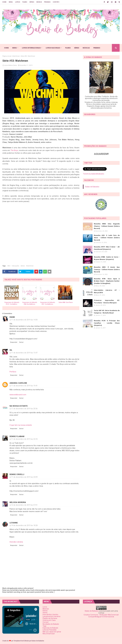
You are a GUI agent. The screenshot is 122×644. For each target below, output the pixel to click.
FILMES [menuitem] (68, 48)
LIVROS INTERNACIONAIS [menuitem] (31, 48)
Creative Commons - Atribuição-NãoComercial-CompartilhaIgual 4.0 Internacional (101, 616)
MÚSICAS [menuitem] (86, 48)
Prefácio (13, 372)
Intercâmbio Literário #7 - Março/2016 (107, 291)
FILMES (25, 2)
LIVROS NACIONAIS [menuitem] (53, 48)
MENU (11, 2)
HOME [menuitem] (6, 48)
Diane (12, 317)
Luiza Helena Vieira (10, 65)
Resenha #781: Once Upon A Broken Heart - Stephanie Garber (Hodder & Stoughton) (107, 281)
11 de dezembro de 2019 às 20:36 (24, 409)
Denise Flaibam (17, 436)
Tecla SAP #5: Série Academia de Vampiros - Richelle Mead (107, 312)
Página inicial (7, 56)
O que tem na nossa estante (21, 425)
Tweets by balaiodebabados (94, 174)
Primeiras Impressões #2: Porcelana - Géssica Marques (107, 302)
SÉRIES (32, 2)
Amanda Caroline (18, 383)
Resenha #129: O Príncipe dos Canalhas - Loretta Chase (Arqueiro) (107, 323)
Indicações (15, 266)
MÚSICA (39, 2)
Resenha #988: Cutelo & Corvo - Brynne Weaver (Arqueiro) (107, 258)
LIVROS (18, 2)
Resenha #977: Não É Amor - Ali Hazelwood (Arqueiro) (107, 248)
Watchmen (16, 56)
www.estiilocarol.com (18, 395)
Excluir (21, 342)
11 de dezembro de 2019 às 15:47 (24, 353)
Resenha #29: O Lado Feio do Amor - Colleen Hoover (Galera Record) (107, 238)
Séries (23, 266)
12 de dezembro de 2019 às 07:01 (24, 505)
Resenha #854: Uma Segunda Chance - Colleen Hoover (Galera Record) (107, 226)
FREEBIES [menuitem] (97, 48)
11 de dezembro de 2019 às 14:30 (24, 320)
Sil (11, 350)
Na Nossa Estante (19, 406)
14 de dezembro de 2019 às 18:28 (24, 525)
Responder (14, 342)
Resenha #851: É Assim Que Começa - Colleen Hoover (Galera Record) (107, 269)
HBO (9, 266)
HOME (4, 2)
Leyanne (14, 523)
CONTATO (56, 2)
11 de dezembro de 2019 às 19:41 (24, 386)
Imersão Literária (16, 542)
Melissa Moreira (18, 502)
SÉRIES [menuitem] (77, 48)
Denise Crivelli (17, 474)
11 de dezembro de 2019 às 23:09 (24, 477)
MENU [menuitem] (15, 48)
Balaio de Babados (92, 187)
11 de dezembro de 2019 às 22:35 (24, 439)
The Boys (14, 150)
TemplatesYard (19, 641)
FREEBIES (47, 2)
